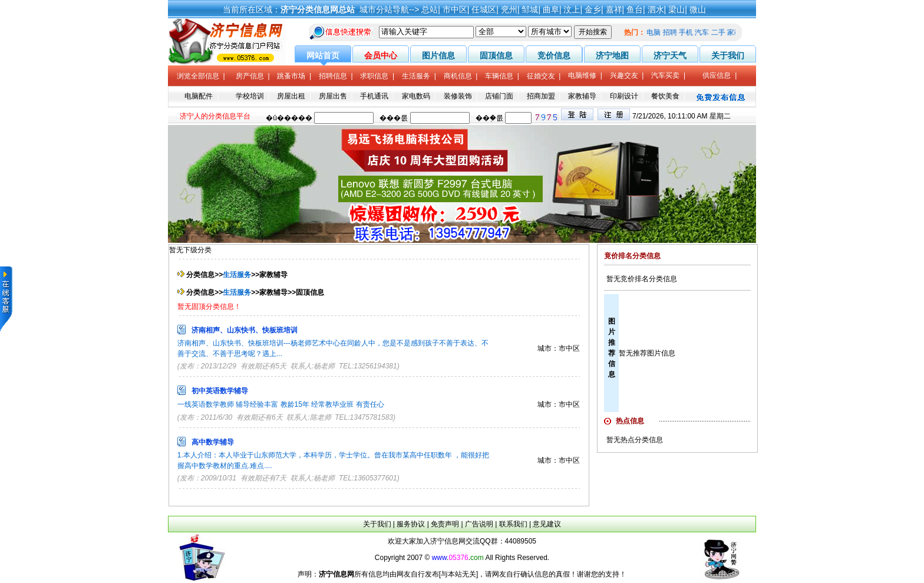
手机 (689, 32)
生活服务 (237, 275)
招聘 (673, 32)
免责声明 (445, 524)
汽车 (705, 32)
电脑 (656, 32)
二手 (721, 32)
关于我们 (377, 524)
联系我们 (513, 524)
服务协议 (411, 524)
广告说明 (479, 524)
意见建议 (547, 524)
